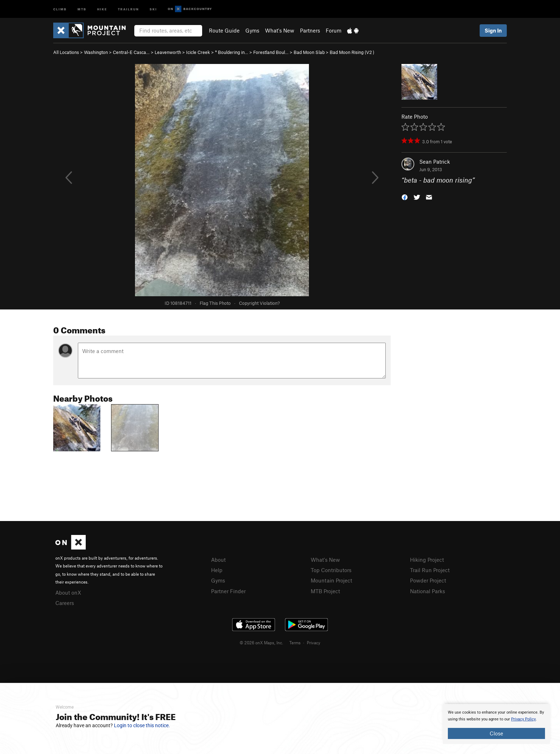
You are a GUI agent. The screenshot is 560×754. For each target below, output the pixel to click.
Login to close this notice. (142, 725)
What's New (280, 30)
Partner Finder (228, 591)
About (218, 560)
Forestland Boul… (271, 52)
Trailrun (128, 9)
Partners (310, 30)
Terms (295, 643)
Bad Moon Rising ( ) (352, 52)
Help (217, 570)
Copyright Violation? (259, 303)
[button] (405, 197)
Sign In (493, 30)
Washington (96, 52)
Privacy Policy (523, 719)
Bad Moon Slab (309, 52)
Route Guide (224, 30)
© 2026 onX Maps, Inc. (261, 643)
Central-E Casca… (131, 52)
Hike (102, 9)
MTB (82, 9)
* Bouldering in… (232, 52)
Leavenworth (168, 52)
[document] (496, 724)
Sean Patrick (435, 162)
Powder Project (428, 580)
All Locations (66, 52)
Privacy (314, 643)
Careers (65, 603)
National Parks (427, 591)
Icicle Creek (198, 52)
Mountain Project (331, 580)
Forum (334, 30)
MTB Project (325, 591)
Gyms (252, 30)
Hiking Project (427, 560)
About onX (68, 592)
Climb (60, 9)
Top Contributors (331, 570)
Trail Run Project (430, 570)
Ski (153, 9)
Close (496, 733)
